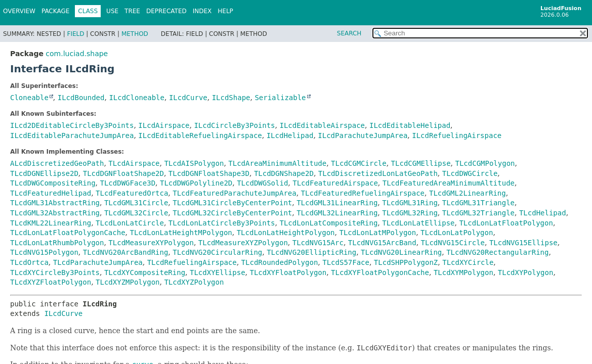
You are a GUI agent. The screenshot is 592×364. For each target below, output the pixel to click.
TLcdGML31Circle (136, 203)
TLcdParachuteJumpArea (98, 262)
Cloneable (29, 98)
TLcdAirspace (134, 163)
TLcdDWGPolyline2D (196, 183)
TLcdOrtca (29, 262)
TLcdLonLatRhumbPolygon (57, 243)
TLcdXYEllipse (218, 272)
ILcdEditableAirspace (322, 125)
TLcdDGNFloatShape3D (209, 173)
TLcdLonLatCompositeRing (328, 223)
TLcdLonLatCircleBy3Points (222, 223)
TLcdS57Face (346, 262)
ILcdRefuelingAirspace (457, 135)
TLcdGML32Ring (410, 213)
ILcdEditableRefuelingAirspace (200, 135)
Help (225, 11)
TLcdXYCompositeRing (145, 272)
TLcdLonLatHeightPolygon (286, 233)
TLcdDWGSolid (262, 183)
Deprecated (166, 11)
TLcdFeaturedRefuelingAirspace (363, 193)
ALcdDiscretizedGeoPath (57, 163)
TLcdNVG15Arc (318, 243)
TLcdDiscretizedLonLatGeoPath (378, 173)
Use (112, 11)
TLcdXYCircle (468, 262)
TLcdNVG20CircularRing (217, 252)
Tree (132, 11)
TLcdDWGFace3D (128, 183)
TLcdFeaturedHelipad (51, 193)
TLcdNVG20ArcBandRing (126, 252)
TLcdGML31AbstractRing (55, 203)
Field (75, 34)
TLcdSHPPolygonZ (406, 262)
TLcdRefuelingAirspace (192, 262)
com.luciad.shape (77, 54)
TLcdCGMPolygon (485, 163)
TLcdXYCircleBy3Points (55, 272)
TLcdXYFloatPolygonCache (380, 272)
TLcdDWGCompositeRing (53, 183)
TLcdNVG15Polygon (44, 252)
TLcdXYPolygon (526, 272)
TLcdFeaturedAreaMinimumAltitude (449, 183)
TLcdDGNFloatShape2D (123, 173)
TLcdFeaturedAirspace (335, 183)
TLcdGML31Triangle (478, 203)
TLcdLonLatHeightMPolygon (181, 233)
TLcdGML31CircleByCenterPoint (232, 203)
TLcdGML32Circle (136, 213)
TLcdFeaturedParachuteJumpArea (234, 193)
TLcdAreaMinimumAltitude (277, 163)
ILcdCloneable (137, 98)
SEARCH (349, 33)
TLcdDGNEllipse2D (44, 173)
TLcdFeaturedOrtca (132, 193)
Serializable (280, 98)
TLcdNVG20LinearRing (401, 252)
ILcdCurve (188, 98)
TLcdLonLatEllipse (418, 223)
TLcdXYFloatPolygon (288, 272)
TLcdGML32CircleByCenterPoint (232, 213)
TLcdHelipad (543, 213)
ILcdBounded (81, 98)
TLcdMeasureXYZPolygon (243, 243)
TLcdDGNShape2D (284, 173)
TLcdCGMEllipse (421, 163)
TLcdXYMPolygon (463, 272)
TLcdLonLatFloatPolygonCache (68, 233)
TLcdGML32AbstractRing (55, 213)
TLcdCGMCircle (359, 163)
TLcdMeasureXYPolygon (151, 243)
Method (135, 34)
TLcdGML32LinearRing (337, 213)
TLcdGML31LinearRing (337, 203)
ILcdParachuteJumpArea (363, 135)
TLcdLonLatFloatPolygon (506, 223)
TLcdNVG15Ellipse (523, 243)
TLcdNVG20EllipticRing (311, 252)
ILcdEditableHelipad (410, 125)
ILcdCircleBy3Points (234, 125)
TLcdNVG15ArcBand (382, 243)
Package (55, 11)
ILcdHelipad (290, 135)
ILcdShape (231, 98)
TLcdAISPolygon (194, 163)
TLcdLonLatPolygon (457, 233)
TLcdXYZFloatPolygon (51, 282)
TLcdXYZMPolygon (128, 282)
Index (202, 11)
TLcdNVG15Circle (453, 243)
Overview (19, 11)
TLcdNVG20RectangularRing (497, 252)
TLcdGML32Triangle (478, 213)
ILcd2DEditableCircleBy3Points (72, 125)
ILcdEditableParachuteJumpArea (72, 135)
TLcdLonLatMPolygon (377, 233)
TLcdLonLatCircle (130, 223)
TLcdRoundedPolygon (280, 262)
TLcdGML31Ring (410, 203)
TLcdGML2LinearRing (468, 193)
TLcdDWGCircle (470, 173)
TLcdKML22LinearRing (51, 223)
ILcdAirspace (164, 125)
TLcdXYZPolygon (194, 282)
